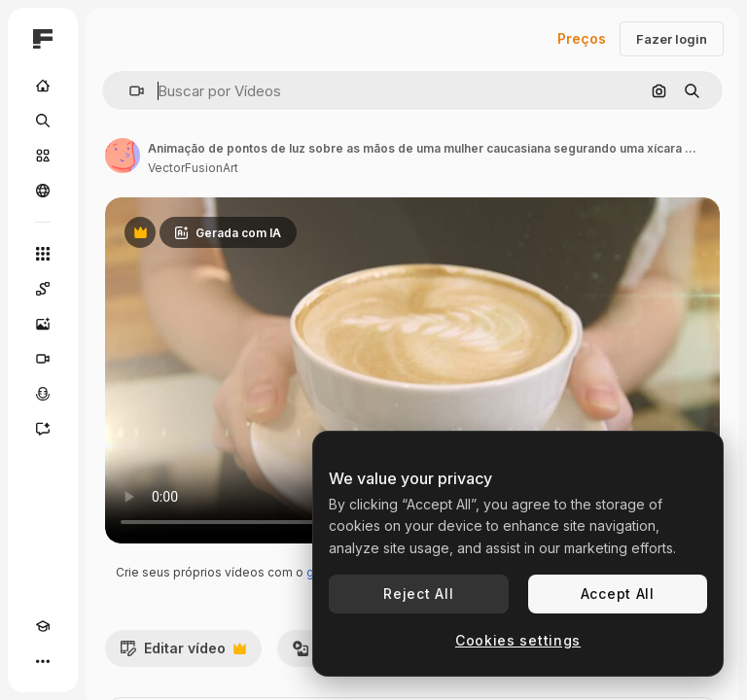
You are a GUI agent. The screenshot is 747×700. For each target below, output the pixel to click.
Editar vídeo (183, 653)
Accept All (618, 594)
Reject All (418, 594)
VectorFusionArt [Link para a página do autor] (193, 168)
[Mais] (43, 661)
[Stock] (43, 156)
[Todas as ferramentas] (43, 254)
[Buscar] (43, 121)
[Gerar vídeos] (43, 359)
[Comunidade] (43, 191)
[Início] (43, 86)
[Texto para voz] (43, 394)
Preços (582, 38)
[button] (129, 91)
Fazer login (672, 39)
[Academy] (43, 626)
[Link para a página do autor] (123, 156)
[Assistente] (43, 429)
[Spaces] (43, 289)
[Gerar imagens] (43, 324)
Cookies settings (518, 640)
